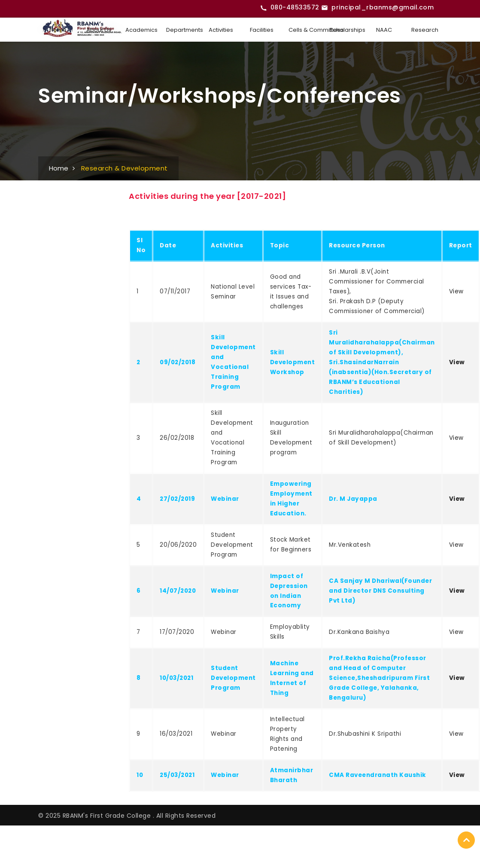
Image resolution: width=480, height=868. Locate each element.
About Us (99, 30)
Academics (141, 30)
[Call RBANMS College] (290, 8)
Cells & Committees (305, 30)
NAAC (384, 30)
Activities (221, 30)
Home (58, 30)
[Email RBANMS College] (377, 8)
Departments (182, 30)
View (456, 291)
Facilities (262, 30)
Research (425, 30)
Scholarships (345, 30)
